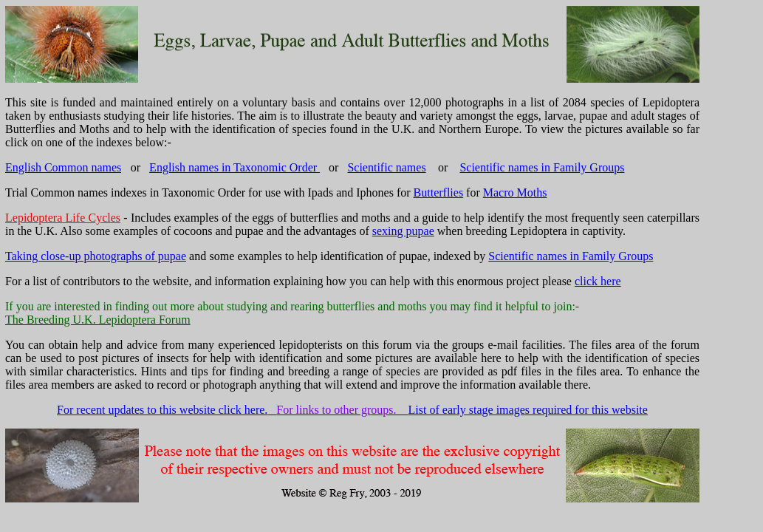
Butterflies (439, 192)
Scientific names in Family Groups (542, 167)
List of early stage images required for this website (528, 410)
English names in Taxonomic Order (235, 167)
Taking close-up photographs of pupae (96, 256)
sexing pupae (403, 231)
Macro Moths (515, 192)
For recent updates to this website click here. (162, 410)
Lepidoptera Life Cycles (63, 218)
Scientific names (386, 167)
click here (598, 281)
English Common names (63, 167)
